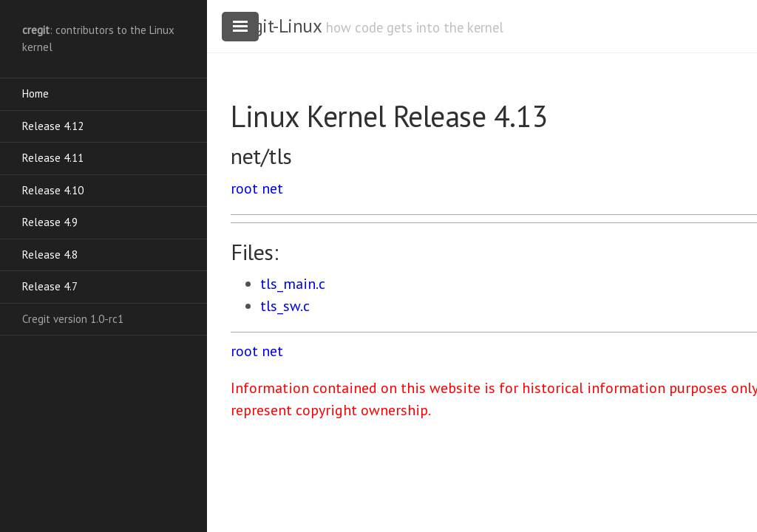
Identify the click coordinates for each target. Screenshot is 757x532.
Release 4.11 (53, 158)
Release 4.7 (50, 286)
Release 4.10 (53, 190)
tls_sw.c (285, 306)
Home (35, 93)
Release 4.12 (53, 126)
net (272, 188)
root (244, 188)
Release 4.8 (50, 255)
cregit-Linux (276, 26)
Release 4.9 (50, 222)
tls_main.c (293, 284)
